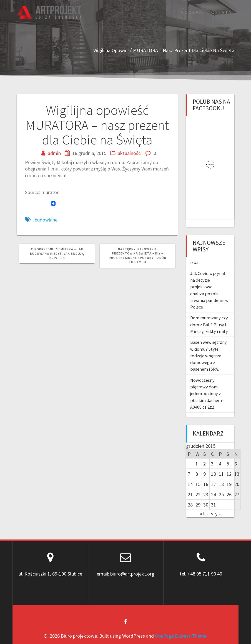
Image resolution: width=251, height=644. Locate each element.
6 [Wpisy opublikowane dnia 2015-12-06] (236, 464)
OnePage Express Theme (181, 636)
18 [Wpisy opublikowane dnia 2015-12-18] (221, 484)
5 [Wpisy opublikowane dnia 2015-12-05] (228, 464)
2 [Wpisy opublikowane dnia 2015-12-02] (204, 464)
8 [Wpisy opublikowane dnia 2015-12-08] (197, 474)
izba (194, 262)
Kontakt (194, 12)
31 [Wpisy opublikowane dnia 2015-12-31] (214, 505)
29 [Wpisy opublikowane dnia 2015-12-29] (198, 505)
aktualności (130, 153)
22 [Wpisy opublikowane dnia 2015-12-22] (198, 494)
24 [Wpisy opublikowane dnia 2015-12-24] (214, 494)
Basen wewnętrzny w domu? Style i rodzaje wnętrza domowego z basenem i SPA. (209, 356)
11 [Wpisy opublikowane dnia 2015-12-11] (221, 474)
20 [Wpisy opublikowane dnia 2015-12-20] (237, 484)
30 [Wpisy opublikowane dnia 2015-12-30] (206, 505)
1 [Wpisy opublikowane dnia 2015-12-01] (197, 464)
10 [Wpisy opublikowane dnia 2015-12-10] (214, 474)
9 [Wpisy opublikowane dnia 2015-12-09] (204, 474)
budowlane (46, 220)
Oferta (222, 12)
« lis (204, 514)
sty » (216, 514)
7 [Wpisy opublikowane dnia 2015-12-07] (189, 474)
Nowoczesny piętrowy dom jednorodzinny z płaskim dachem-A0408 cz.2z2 (207, 394)
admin (54, 153)
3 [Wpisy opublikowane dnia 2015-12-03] (212, 464)
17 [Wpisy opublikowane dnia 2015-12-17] (214, 484)
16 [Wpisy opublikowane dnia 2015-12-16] (206, 484)
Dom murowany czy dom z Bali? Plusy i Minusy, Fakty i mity (209, 324)
